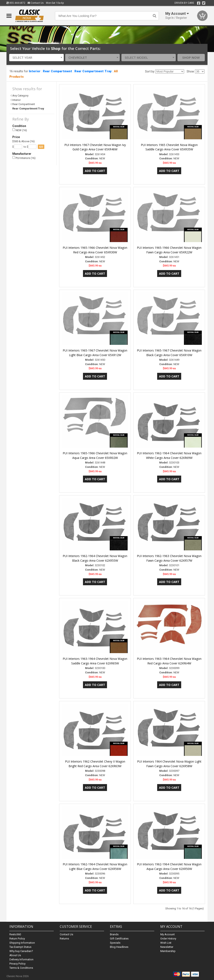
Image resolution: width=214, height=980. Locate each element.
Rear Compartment (57, 71)
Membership (168, 951)
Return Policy (17, 939)
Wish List (166, 943)
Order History (168, 939)
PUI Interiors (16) (24, 158)
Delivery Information (21, 959)
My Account (168, 934)
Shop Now (191, 57)
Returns (64, 939)
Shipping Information (22, 943)
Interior (35, 71)
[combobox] (36, 58)
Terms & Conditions (21, 968)
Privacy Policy (17, 964)
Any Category (20, 96)
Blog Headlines (119, 947)
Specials (115, 943)
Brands (114, 934)
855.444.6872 (16, 3)
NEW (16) (20, 130)
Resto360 (15, 934)
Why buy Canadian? (21, 951)
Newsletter (167, 947)
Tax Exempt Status (20, 947)
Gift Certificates (119, 939)
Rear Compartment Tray (93, 71)
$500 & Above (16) (24, 141)
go (41, 147)
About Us (15, 955)
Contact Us (36, 3)
